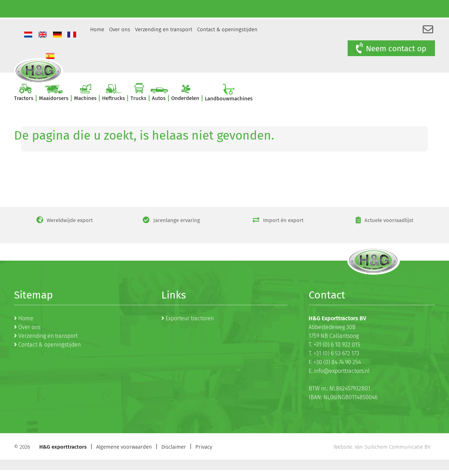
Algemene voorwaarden (124, 447)
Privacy (204, 447)
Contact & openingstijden (227, 29)
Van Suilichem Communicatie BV (393, 447)
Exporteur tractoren (190, 318)
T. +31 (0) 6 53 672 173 (334, 353)
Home (97, 29)
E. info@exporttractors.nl (339, 371)
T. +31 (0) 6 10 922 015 (334, 345)
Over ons (120, 29)
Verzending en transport (164, 29)
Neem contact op (390, 48)
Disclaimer (174, 447)
